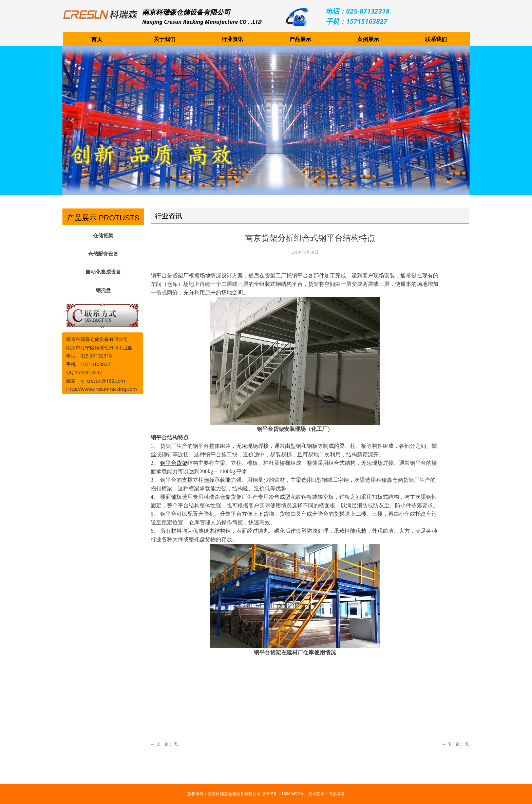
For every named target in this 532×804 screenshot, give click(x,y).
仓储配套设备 (103, 254)
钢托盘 (103, 290)
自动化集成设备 (103, 272)
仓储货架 (103, 236)
